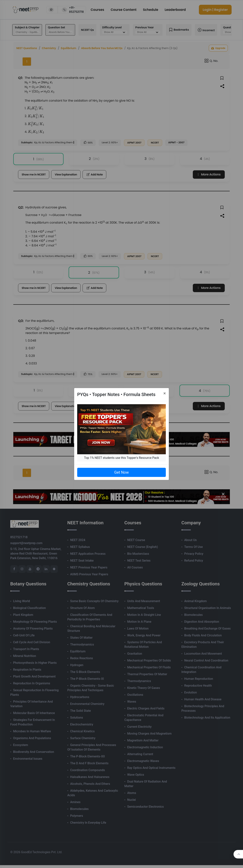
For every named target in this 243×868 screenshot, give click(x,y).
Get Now (121, 472)
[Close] (165, 393)
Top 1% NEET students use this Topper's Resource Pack (121, 458)
